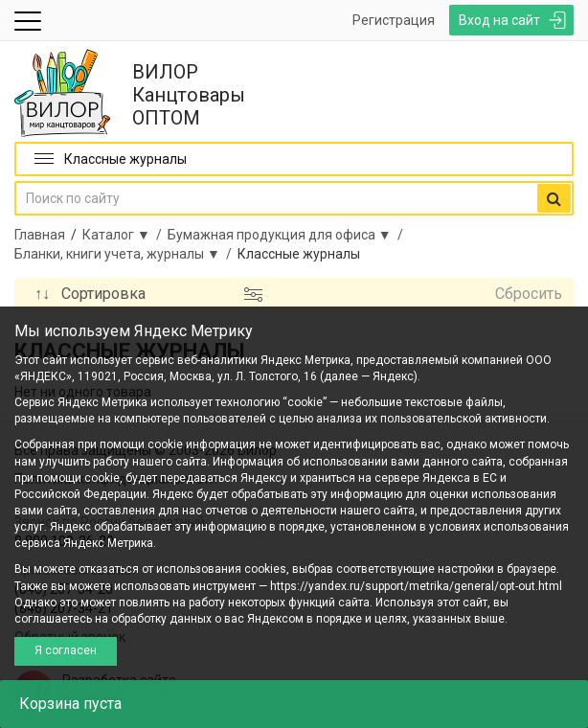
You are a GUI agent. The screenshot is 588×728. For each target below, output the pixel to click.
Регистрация (394, 20)
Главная (40, 235)
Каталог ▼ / (125, 235)
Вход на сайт (499, 20)
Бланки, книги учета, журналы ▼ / (126, 254)
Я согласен (66, 650)
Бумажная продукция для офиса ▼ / (288, 235)
